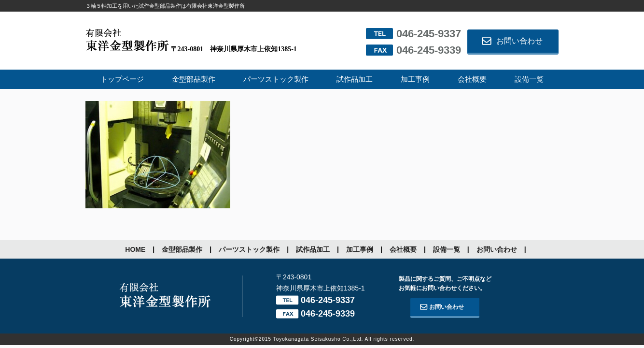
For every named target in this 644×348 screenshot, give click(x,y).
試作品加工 (355, 79)
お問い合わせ (519, 41)
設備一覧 (529, 79)
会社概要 (472, 79)
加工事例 (415, 79)
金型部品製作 (194, 79)
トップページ (122, 79)
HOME (135, 249)
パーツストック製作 (276, 79)
